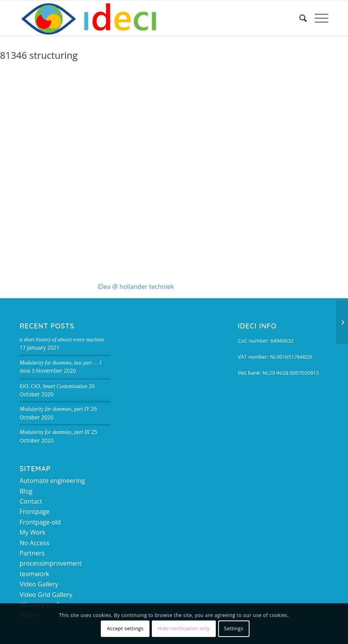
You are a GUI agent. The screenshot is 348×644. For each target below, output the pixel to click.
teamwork (34, 574)
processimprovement (51, 563)
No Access (35, 543)
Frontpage (35, 512)
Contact (31, 501)
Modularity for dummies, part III (55, 432)
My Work (33, 532)
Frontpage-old (40, 522)
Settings (234, 629)
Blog (26, 491)
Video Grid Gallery (46, 595)
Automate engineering (52, 481)
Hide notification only (184, 629)
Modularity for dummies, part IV (55, 409)
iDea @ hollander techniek (136, 287)
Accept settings (125, 629)
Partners (32, 553)
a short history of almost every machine (62, 340)
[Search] (299, 18)
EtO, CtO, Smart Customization (54, 386)
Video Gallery (39, 584)
